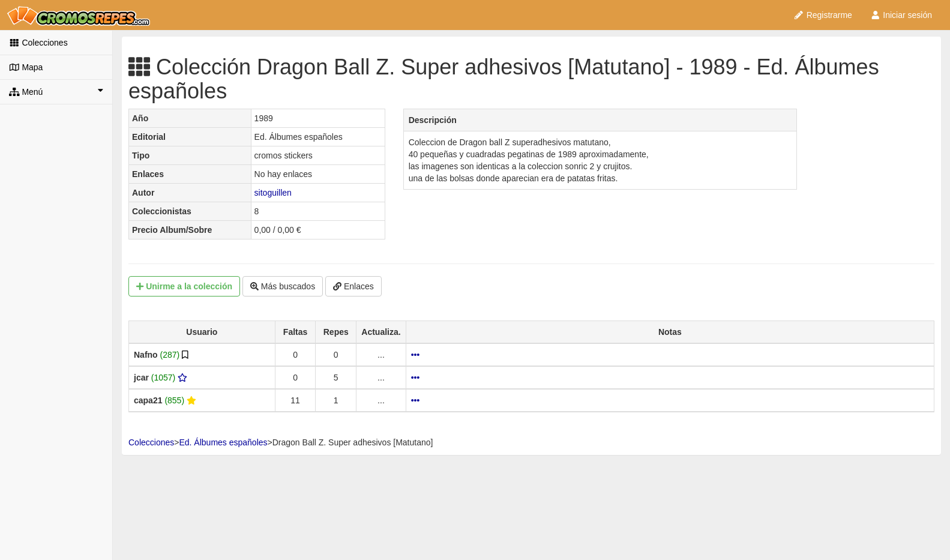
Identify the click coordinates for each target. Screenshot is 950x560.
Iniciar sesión (901, 15)
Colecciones (38, 43)
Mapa (26, 67)
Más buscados (283, 286)
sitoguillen (273, 193)
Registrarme (823, 15)
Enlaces (353, 286)
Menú (56, 91)
